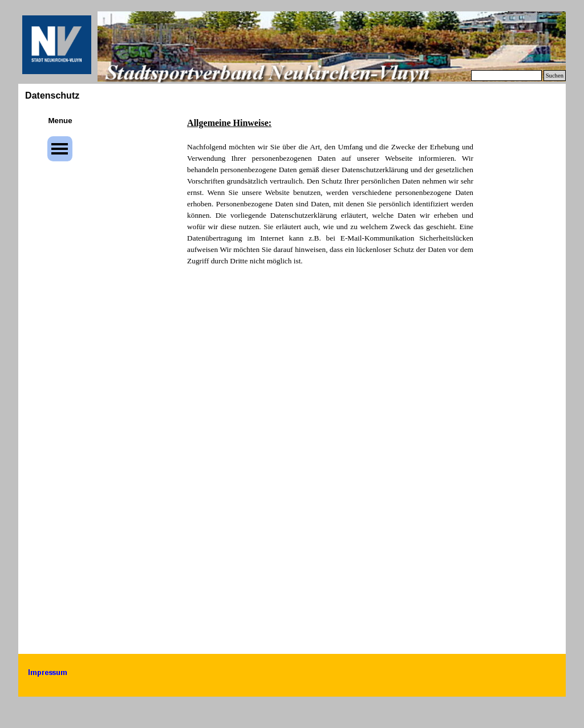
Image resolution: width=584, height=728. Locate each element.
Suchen (555, 76)
